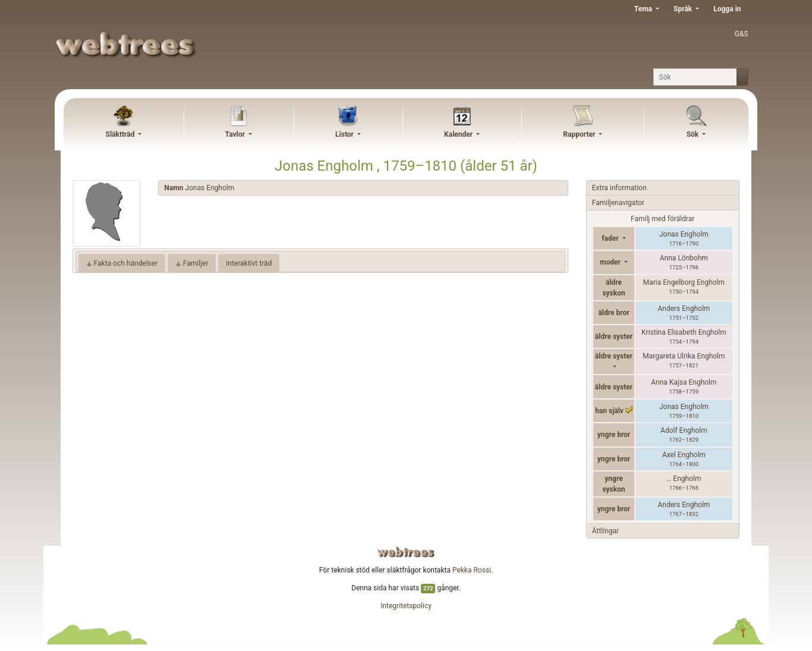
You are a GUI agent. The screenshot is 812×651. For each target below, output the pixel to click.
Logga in (727, 9)
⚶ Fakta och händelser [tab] (122, 263)
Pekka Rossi (472, 570)
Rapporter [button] (580, 134)
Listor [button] (345, 134)
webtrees (406, 552)
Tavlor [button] (236, 134)
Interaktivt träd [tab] (249, 263)
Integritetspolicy (406, 606)
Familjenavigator (618, 203)
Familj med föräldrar (662, 219)
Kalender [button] (459, 134)
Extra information (619, 188)
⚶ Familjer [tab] (192, 263)
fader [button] (611, 238)
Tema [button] (644, 9)
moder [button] (611, 262)
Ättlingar (605, 531)
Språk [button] (684, 9)
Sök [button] (694, 134)
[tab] (363, 188)
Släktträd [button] (121, 134)
